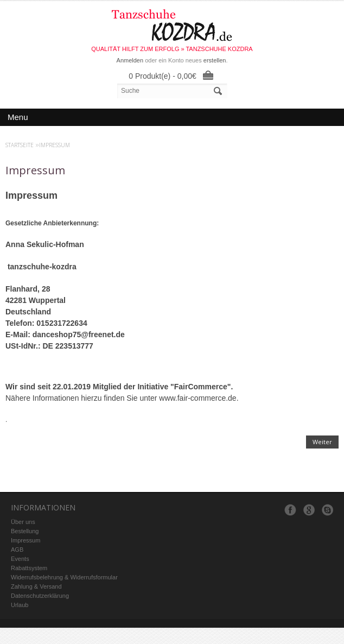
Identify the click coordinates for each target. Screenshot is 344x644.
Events (20, 559)
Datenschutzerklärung (40, 596)
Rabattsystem (29, 568)
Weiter (322, 442)
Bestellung (25, 531)
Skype (327, 510)
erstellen (215, 60)
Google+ (309, 510)
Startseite (20, 145)
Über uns (23, 522)
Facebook (290, 510)
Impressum (55, 145)
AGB (17, 550)
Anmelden (130, 60)
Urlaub (20, 605)
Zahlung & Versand (36, 586)
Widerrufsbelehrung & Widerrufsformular (64, 577)
